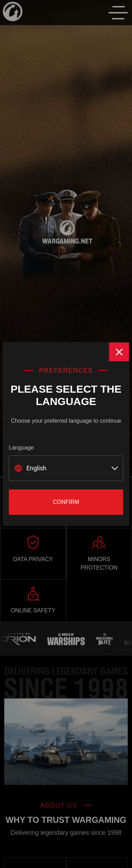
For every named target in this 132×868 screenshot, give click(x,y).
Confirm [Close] (66, 502)
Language (21, 448)
